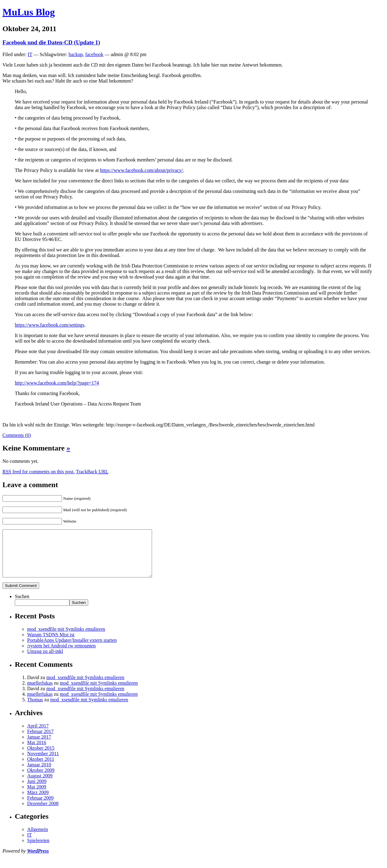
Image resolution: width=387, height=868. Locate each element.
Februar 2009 (40, 807)
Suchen (22, 606)
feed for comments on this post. (39, 472)
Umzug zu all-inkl (45, 660)
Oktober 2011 (41, 768)
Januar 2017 (39, 746)
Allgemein (38, 839)
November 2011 (43, 763)
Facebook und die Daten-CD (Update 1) (51, 42)
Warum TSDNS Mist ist (51, 644)
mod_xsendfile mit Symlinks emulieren (66, 638)
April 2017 (38, 735)
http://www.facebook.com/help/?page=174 (57, 383)
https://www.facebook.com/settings (50, 325)
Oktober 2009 (41, 779)
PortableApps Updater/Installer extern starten (72, 649)
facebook (95, 54)
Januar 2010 (39, 774)
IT (30, 54)
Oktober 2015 (41, 757)
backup (76, 54)
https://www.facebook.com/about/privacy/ (141, 170)
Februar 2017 (40, 741)
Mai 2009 (37, 796)
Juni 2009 (37, 791)
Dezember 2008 (43, 813)
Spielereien (38, 850)
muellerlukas (40, 692)
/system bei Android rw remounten (61, 655)
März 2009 (38, 802)
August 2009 (40, 785)
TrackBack (92, 472)
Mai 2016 (37, 752)
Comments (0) (17, 435)
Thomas (35, 709)
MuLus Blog (29, 12)
